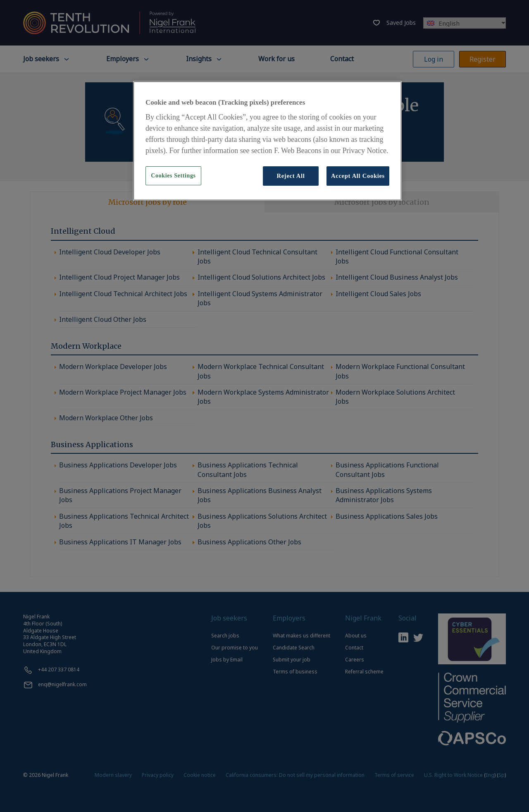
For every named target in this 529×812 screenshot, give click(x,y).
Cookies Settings (173, 176)
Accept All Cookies (358, 176)
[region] (267, 141)
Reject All (291, 176)
